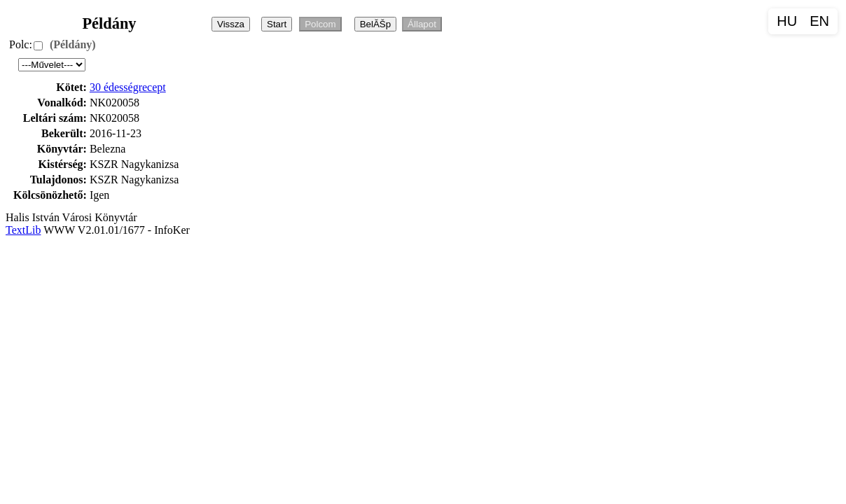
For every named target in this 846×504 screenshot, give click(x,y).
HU (787, 21)
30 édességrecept (128, 87)
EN (819, 21)
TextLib (23, 230)
